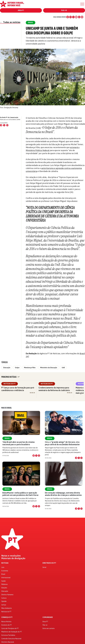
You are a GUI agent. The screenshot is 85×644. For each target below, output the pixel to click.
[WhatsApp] (79, 17)
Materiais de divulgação (13, 558)
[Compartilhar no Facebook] (1, 125)
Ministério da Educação (49, 368)
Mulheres (4, 584)
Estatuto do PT (7, 625)
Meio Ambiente (7, 608)
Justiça (4, 605)
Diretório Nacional (8, 642)
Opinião (4, 601)
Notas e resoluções (11, 556)
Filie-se (64, 10)
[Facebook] (68, 17)
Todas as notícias (10, 22)
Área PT (21, 10)
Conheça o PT (7, 617)
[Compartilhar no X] (36, 456)
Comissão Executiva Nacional (11, 639)
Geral (44, 567)
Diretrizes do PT (49, 563)
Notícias (5, 563)
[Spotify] (82, 17)
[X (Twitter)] (73, 17)
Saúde (3, 581)
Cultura (4, 598)
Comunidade (48, 617)
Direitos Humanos (7, 595)
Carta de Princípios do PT (10, 628)
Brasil (7, 438)
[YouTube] (76, 17)
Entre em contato (49, 628)
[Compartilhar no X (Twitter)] (4, 125)
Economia (5, 571)
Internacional (6, 578)
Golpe (17, 368)
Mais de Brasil (7, 408)
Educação (7, 368)
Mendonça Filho (30, 368)
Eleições (4, 588)
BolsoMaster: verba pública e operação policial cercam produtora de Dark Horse (20, 494)
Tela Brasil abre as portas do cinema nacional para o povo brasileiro (18, 443)
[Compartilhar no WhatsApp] (7, 125)
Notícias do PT (10, 384)
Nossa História (6, 622)
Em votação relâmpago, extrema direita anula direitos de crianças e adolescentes (63, 494)
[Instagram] (71, 17)
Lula (3, 567)
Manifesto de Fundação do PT (12, 632)
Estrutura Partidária (8, 635)
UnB (63, 368)
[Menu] (82, 4)
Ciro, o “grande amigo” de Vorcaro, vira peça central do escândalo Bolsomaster (62, 443)
